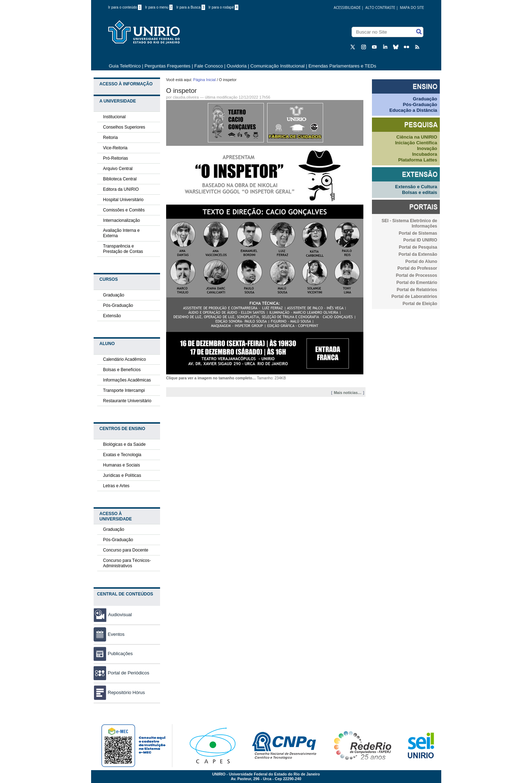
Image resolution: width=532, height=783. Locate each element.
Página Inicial (205, 80)
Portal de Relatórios (417, 290)
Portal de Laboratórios (414, 296)
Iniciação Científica (416, 143)
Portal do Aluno (421, 261)
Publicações (113, 654)
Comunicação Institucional (278, 66)
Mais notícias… (348, 393)
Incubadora (424, 154)
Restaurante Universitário (127, 401)
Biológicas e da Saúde (124, 444)
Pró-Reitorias (115, 158)
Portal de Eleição (420, 304)
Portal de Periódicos (121, 673)
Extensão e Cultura (416, 187)
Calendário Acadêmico (124, 359)
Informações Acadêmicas (127, 380)
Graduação (113, 295)
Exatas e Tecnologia (122, 455)
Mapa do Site (412, 8)
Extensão (112, 316)
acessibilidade (347, 8)
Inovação (427, 148)
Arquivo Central (118, 169)
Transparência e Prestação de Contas (123, 249)
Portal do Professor (417, 268)
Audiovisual (120, 615)
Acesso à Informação (126, 84)
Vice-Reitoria (115, 148)
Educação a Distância (413, 110)
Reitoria (110, 138)
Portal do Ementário (417, 283)
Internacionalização (121, 220)
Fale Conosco (209, 66)
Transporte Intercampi (124, 390)
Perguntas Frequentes (167, 66)
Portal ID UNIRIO (420, 240)
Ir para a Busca (190, 7)
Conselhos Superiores (124, 127)
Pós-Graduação (118, 305)
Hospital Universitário (123, 200)
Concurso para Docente (126, 550)
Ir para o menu (159, 7)
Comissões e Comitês (124, 210)
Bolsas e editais (419, 192)
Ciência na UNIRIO (417, 137)
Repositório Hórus (119, 692)
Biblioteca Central (120, 179)
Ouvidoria (237, 66)
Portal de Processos (416, 275)
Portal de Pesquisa (418, 247)
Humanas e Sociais (121, 465)
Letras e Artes (116, 486)
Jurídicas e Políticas (122, 475)
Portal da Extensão (418, 254)
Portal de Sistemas (418, 233)
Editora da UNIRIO (121, 189)
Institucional (114, 117)
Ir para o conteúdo (125, 7)
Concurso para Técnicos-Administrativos (127, 563)
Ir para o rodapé (224, 7)
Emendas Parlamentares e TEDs (342, 66)
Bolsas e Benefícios (122, 370)
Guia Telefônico (125, 66)
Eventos (109, 634)
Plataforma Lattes (417, 160)
